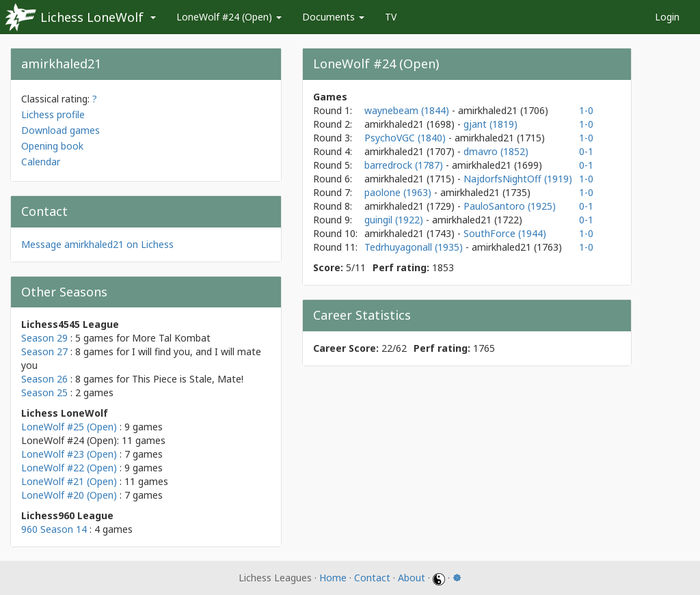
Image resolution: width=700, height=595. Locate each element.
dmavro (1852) (496, 151)
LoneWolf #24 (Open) (229, 17)
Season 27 (44, 351)
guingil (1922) (395, 220)
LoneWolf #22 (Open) (69, 468)
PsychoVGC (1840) (406, 138)
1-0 (586, 110)
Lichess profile (53, 114)
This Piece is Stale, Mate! (188, 379)
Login (667, 17)
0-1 (586, 151)
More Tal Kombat (171, 338)
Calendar (41, 162)
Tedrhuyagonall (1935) (415, 247)
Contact (372, 578)
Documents (333, 17)
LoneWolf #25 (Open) (69, 427)
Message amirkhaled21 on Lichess (97, 244)
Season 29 (44, 338)
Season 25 (44, 392)
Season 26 (44, 379)
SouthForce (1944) (505, 233)
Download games (60, 130)
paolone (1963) (399, 192)
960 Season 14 (54, 529)
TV (391, 17)
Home (333, 578)
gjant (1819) (490, 124)
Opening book (52, 146)
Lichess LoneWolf (92, 17)
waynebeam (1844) (408, 110)
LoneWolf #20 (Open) (69, 495)
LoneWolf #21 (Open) (69, 481)
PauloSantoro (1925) (510, 206)
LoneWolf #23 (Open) (69, 454)
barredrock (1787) (405, 165)
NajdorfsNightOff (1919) (518, 179)
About (412, 578)
